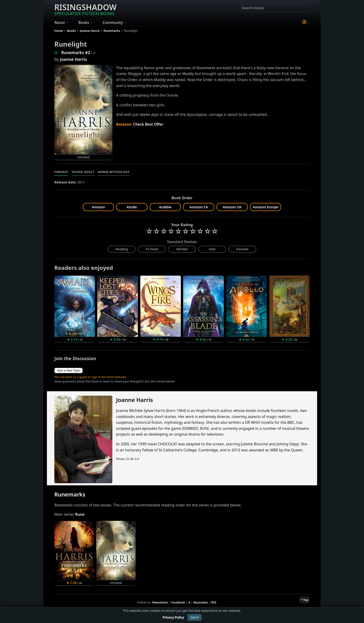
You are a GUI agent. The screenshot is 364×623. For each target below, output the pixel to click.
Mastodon (201, 602)
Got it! (194, 617)
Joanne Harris (73, 59)
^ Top (304, 600)
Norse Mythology (114, 172)
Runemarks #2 (76, 52)
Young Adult (83, 172)
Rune (80, 514)
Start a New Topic (68, 370)
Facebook (178, 602)
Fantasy (61, 172)
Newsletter (160, 602)
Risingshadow (85, 9)
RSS (214, 602)
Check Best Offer (148, 124)
